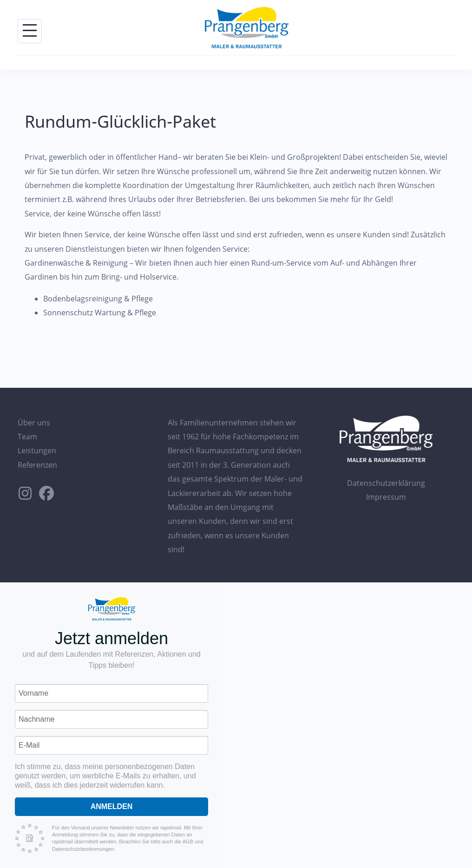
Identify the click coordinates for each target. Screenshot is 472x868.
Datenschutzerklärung (386, 483)
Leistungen (37, 450)
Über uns (34, 423)
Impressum (386, 497)
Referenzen (37, 465)
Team (27, 437)
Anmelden (112, 806)
